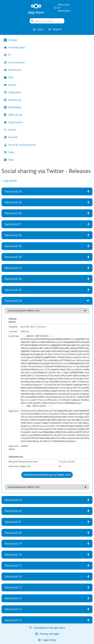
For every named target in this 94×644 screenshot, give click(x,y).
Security (11, 137)
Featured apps (14, 47)
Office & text (13, 115)
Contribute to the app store (47, 628)
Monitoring (12, 100)
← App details (9, 181)
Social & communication (20, 145)
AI (7, 55)
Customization (14, 62)
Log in (38, 29)
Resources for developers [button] (62, 8)
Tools (9, 152)
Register (55, 29)
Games (10, 85)
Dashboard (13, 70)
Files (9, 77)
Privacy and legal (47, 634)
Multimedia (13, 107)
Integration (12, 92)
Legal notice (47, 640)
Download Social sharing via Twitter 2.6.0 (47, 475)
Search (10, 130)
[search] (47, 21)
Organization (13, 122)
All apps (11, 40)
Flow (9, 160)
